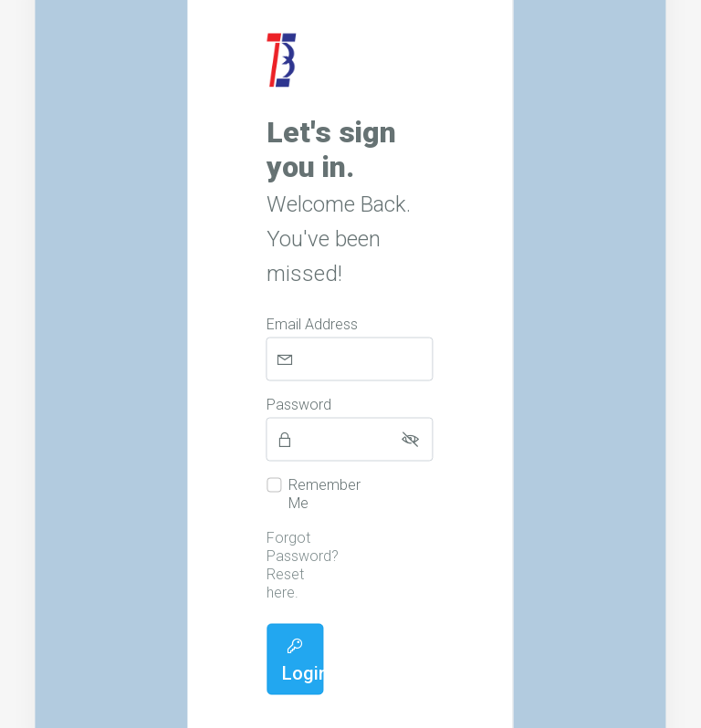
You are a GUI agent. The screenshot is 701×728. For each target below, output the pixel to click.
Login (303, 660)
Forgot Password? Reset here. (303, 565)
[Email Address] (350, 359)
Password (299, 405)
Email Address (312, 324)
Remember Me (324, 494)
